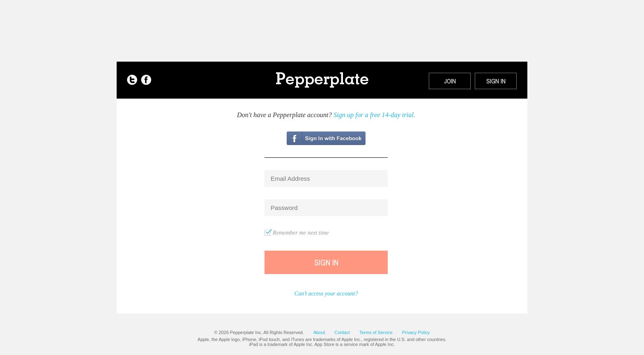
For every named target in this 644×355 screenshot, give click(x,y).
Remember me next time (301, 233)
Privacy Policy (416, 332)
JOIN (450, 81)
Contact (342, 332)
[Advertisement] (322, 27)
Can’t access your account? (326, 294)
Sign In (326, 262)
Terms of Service (376, 332)
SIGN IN (496, 81)
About (319, 332)
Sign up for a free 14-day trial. (374, 115)
